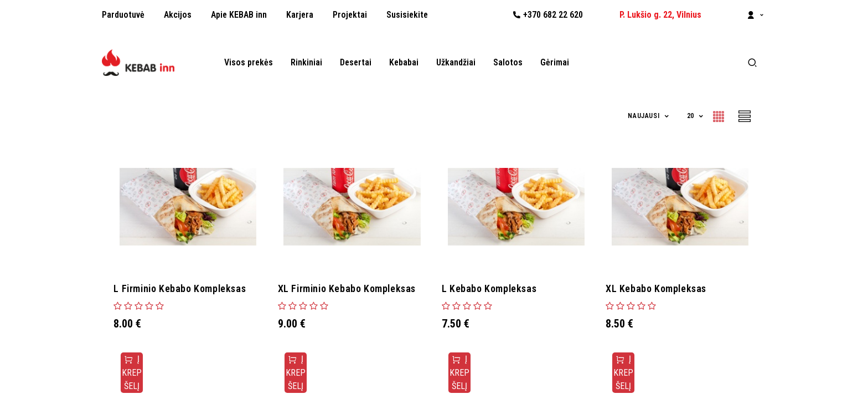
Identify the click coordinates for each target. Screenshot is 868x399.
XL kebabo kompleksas (659, 288)
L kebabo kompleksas (492, 288)
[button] (649, 116)
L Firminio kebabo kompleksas (182, 288)
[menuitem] (123, 15)
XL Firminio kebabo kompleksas (349, 288)
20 (692, 116)
